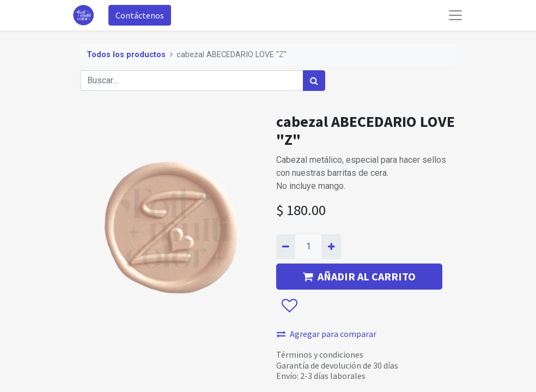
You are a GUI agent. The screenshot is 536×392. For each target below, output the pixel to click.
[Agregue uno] (331, 247)
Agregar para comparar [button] (327, 334)
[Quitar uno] (286, 247)
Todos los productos (126, 55)
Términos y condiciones (320, 354)
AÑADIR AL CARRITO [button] (359, 276)
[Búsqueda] (314, 81)
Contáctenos (140, 15)
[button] (289, 307)
